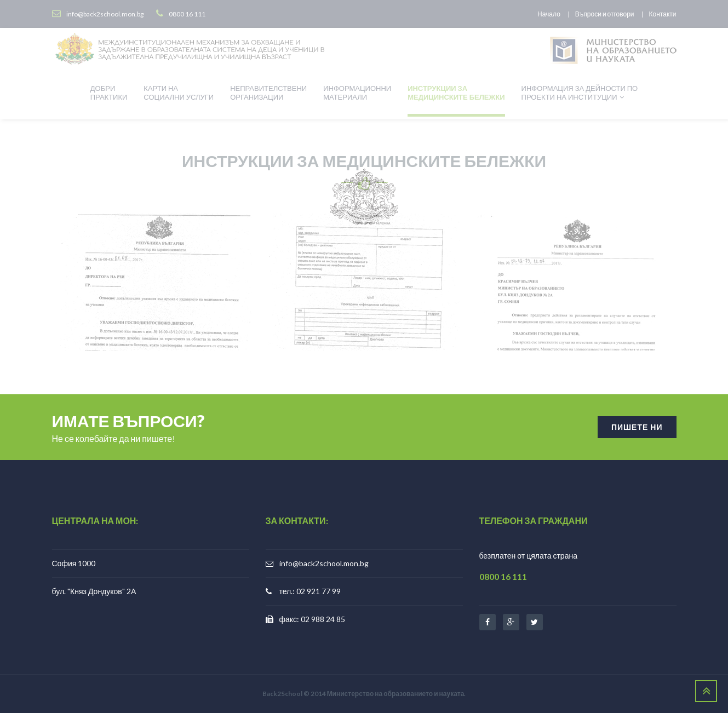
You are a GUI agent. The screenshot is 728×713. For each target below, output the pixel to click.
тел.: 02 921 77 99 (310, 591)
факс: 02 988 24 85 (313, 619)
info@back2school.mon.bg (324, 563)
